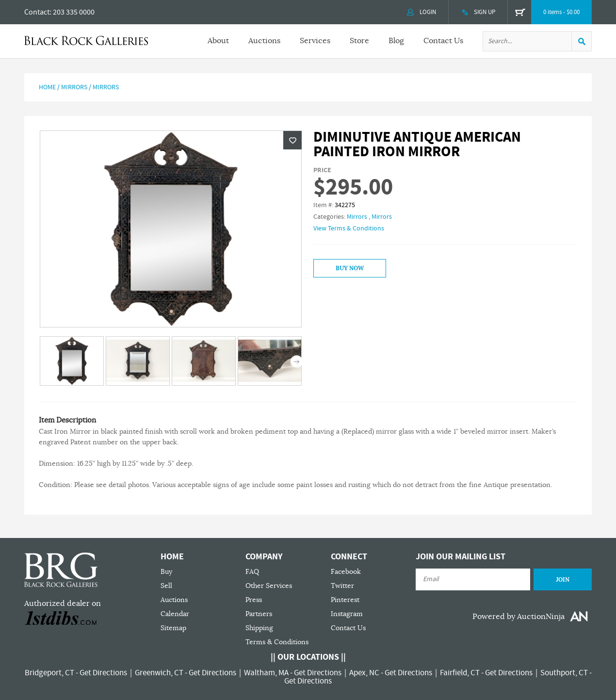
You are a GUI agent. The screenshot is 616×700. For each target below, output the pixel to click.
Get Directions (103, 673)
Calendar (175, 614)
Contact (37, 12)
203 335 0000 (74, 12)
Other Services (269, 586)
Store (359, 41)
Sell (166, 586)
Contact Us (443, 41)
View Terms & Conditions (349, 228)
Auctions (264, 41)
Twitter (342, 586)
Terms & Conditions (277, 642)
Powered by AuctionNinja (519, 617)
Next (297, 362)
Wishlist (292, 140)
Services (315, 41)
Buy (166, 572)
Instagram (347, 614)
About (218, 41)
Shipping (259, 628)
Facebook (346, 572)
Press (254, 600)
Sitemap (173, 628)
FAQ (252, 572)
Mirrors (74, 87)
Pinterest (345, 600)
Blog (396, 41)
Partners (259, 614)
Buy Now (350, 268)
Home (47, 87)
